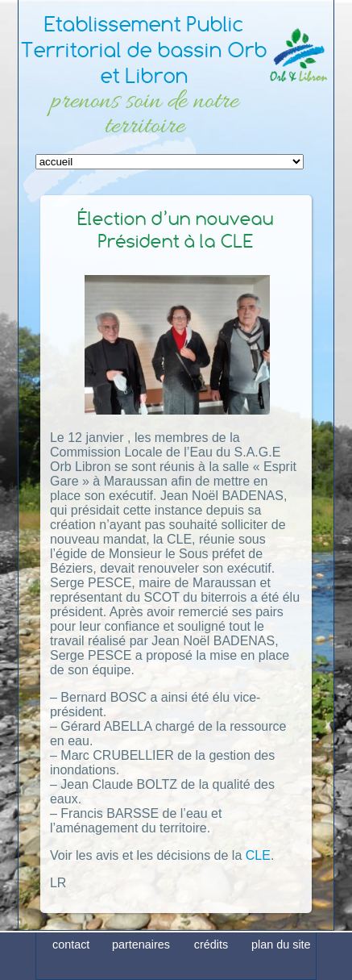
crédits (211, 966)
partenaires (141, 966)
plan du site (281, 966)
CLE (258, 855)
